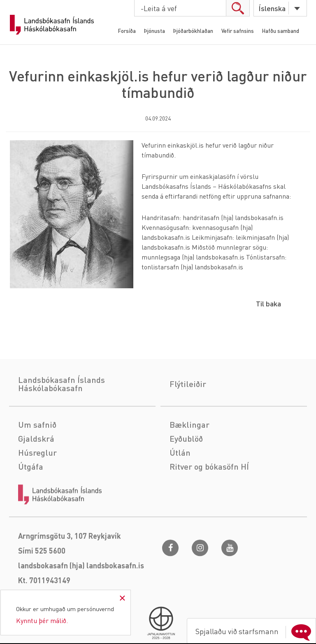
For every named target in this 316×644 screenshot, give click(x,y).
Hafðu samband (281, 31)
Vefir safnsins (238, 31)
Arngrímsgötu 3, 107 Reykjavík (70, 570)
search (238, 8)
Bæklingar (189, 459)
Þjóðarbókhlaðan (193, 31)
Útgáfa (31, 501)
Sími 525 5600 (42, 585)
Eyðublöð (186, 473)
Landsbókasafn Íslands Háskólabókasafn (52, 25)
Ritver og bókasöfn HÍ (209, 501)
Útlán (180, 487)
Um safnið (37, 459)
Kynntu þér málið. (42, 620)
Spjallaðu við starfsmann (255, 631)
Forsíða (127, 31)
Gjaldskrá (36, 473)
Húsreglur (37, 487)
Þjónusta (155, 31)
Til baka (268, 303)
